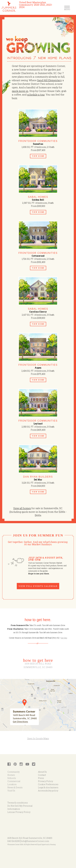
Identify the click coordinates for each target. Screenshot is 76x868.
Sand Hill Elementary (49, 80)
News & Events (15, 787)
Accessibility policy (48, 791)
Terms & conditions (18, 803)
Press (41, 778)
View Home (38, 156)
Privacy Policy (45, 781)
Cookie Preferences (48, 784)
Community (14, 772)
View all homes (22, 508)
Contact (42, 775)
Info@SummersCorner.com (35, 841)
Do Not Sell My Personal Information (20, 807)
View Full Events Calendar (38, 586)
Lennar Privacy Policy (19, 812)
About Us (42, 772)
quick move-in (20, 91)
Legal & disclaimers (48, 787)
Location (12, 784)
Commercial (14, 781)
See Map (64, 638)
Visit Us (11, 791)
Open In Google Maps (38, 738)
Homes (11, 775)
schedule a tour (36, 95)
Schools (12, 778)
